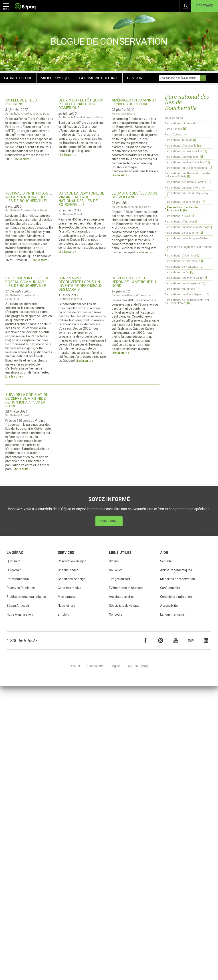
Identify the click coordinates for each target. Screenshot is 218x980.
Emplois (63, 614)
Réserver (205, 6)
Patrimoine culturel (99, 78)
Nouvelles (116, 570)
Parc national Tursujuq (180, 140)
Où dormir (14, 570)
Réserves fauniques (21, 588)
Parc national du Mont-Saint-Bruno (188, 227)
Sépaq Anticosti (18, 606)
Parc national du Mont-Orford (185, 188)
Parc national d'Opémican (183, 256)
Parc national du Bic (179, 272)
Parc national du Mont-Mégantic (187, 294)
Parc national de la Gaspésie (185, 283)
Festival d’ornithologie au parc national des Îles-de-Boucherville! (28, 197)
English (116, 666)
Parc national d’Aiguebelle (183, 146)
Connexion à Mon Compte (185, 6)
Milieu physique (56, 78)
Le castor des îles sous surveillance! (134, 195)
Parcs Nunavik (175, 129)
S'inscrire (109, 521)
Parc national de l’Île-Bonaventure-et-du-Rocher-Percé (187, 302)
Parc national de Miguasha (184, 233)
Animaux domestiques (176, 570)
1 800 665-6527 (22, 641)
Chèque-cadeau (69, 570)
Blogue (114, 561)
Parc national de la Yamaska (185, 202)
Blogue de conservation (109, 41)
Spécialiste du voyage (124, 606)
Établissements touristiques (26, 597)
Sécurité (166, 561)
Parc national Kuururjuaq (182, 289)
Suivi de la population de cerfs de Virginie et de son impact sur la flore (27, 400)
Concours (116, 614)
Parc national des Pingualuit (184, 157)
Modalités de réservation (178, 579)
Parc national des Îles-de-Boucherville (183, 209)
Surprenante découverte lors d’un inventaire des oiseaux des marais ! (81, 284)
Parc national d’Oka (179, 216)
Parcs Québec (176, 135)
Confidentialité (170, 588)
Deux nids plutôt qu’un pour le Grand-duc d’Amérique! (81, 104)
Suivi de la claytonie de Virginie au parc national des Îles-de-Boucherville (81, 199)
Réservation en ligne (72, 561)
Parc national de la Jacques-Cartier (187, 240)
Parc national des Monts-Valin (186, 278)
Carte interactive (70, 588)
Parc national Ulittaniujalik (183, 123)
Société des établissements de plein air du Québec (25, 7)
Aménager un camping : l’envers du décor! (134, 102)
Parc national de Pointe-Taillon (186, 151)
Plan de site (96, 666)
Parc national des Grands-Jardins (188, 182)
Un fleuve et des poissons (21, 102)
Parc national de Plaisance (184, 261)
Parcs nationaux (18, 579)
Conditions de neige (72, 579)
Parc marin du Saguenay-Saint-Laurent (188, 248)
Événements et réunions (126, 588)
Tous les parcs (174, 118)
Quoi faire (14, 561)
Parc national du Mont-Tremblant (187, 162)
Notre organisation (20, 614)
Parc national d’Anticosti (182, 222)
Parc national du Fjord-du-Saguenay (187, 195)
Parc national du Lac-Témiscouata (188, 168)
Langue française (172, 614)
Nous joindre (67, 606)
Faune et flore (18, 78)
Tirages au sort (120, 579)
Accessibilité (169, 606)
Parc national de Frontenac (184, 267)
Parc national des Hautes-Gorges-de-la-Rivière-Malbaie (187, 175)
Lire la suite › (22, 159)
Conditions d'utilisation (176, 597)
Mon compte (67, 597)
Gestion (135, 78)
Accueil (75, 666)
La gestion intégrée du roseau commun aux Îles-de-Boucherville (27, 282)
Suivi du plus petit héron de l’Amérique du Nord (134, 282)
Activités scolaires (122, 597)
